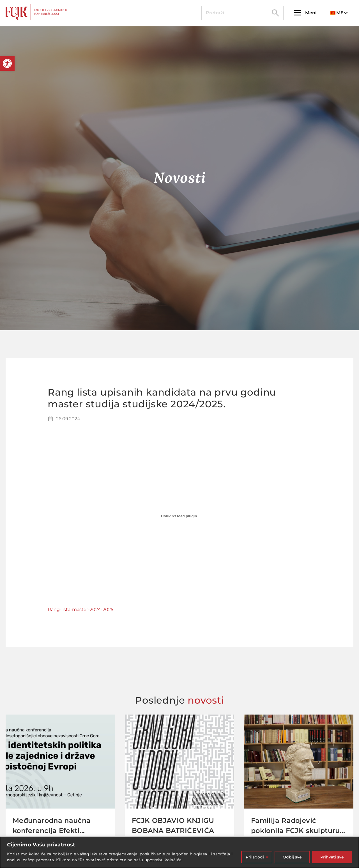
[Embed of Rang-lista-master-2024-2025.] (179, 516)
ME (337, 13)
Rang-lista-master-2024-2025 (80, 609)
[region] (179, 852)
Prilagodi (255, 857)
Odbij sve (292, 857)
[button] (7, 63)
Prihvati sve (332, 857)
